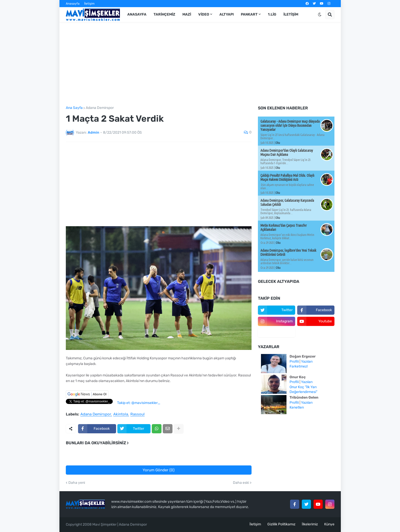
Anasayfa (73, 4)
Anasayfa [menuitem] (137, 14)
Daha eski (241, 483)
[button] (320, 15)
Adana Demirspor (100, 108)
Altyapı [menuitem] (227, 14)
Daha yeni (77, 483)
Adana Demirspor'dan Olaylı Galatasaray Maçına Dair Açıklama (287, 153)
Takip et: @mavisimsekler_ (139, 403)
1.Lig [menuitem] (272, 14)
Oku (278, 143)
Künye (329, 524)
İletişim (89, 4)
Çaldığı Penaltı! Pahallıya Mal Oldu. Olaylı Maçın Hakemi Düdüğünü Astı (287, 178)
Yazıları (307, 362)
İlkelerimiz (310, 524)
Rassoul (137, 414)
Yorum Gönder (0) (159, 470)
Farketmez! (299, 366)
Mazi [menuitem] (187, 14)
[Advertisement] (200, 64)
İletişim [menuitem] (291, 14)
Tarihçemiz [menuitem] (164, 14)
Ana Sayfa (74, 108)
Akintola (121, 414)
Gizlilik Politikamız (281, 524)
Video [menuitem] (204, 14)
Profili (294, 362)
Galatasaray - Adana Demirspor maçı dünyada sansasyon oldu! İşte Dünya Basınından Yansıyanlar (290, 125)
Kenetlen (297, 407)
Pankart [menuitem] (249, 14)
